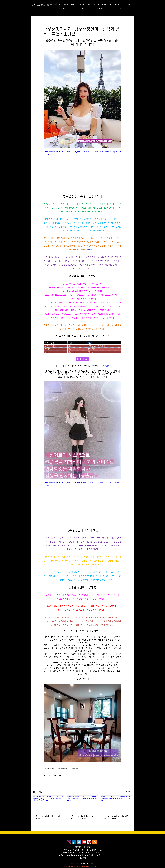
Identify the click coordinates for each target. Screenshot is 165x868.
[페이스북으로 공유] (45, 775)
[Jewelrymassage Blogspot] (95, 842)
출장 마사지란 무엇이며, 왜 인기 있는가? (48, 817)
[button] (124, 9)
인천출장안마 (98, 855)
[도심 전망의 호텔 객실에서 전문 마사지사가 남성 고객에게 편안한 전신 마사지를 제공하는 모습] (48, 804)
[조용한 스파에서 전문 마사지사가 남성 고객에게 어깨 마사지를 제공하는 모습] (83, 804)
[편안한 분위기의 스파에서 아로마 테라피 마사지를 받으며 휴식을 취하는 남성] (117, 804)
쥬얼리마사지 (89, 863)
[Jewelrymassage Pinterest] (89, 842)
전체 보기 (129, 792)
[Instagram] (69, 842)
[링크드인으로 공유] (55, 775)
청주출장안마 (49, 768)
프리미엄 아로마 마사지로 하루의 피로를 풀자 (116, 817)
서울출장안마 (88, 855)
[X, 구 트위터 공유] (50, 775)
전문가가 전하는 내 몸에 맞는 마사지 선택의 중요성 (82, 817)
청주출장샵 (75, 768)
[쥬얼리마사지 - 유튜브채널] (84, 842)
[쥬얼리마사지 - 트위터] (79, 842)
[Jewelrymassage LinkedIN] (74, 842)
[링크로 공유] (60, 775)
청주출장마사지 (63, 768)
